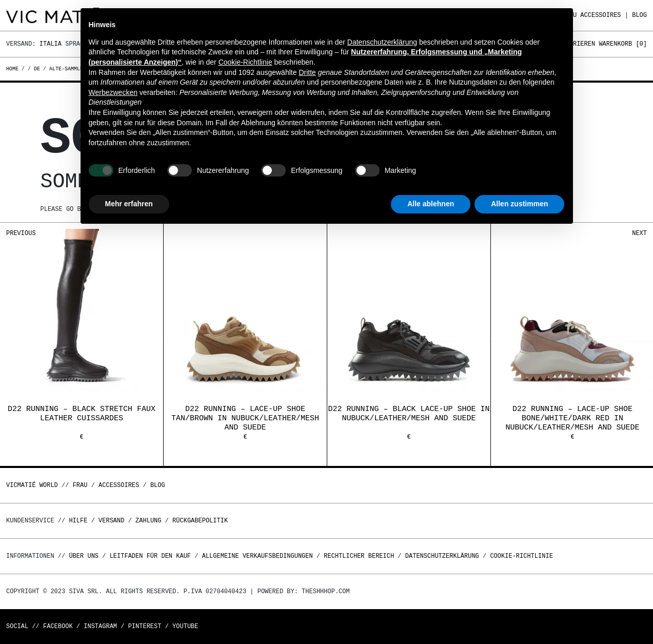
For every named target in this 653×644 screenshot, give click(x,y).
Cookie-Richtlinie (521, 556)
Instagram (100, 626)
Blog (639, 15)
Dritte (307, 72)
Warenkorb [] (623, 44)
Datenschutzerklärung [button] (382, 42)
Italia (51, 44)
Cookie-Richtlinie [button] (245, 62)
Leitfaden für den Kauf (150, 556)
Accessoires (600, 15)
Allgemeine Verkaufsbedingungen (258, 556)
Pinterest (145, 626)
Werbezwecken (113, 92)
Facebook (58, 626)
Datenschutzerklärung (442, 556)
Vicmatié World (32, 485)
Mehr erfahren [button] (129, 204)
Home (14, 69)
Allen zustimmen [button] (519, 204)
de (37, 69)
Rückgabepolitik (200, 521)
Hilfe (78, 521)
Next (639, 233)
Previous (21, 233)
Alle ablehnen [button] (431, 204)
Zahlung (148, 521)
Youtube (185, 626)
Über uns (85, 556)
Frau (80, 485)
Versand (111, 521)
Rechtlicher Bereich (359, 556)
